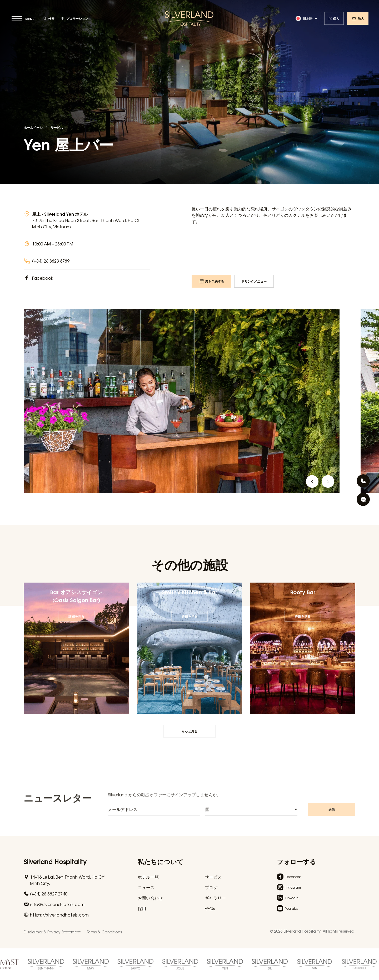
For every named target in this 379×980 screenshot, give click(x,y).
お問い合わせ (150, 898)
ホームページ (33, 127)
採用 (142, 908)
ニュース (146, 887)
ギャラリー (215, 898)
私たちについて (161, 861)
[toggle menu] (24, 18)
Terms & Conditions (104, 932)
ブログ (211, 887)
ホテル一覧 (148, 877)
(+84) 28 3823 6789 (51, 261)
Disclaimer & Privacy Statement (52, 932)
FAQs (210, 908)
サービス (57, 127)
